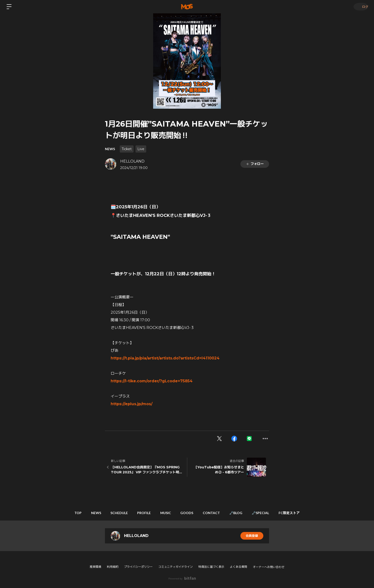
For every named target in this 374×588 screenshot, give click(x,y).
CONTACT (215, 513)
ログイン (360, 7)
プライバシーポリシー (138, 567)
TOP (67, 513)
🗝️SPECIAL (269, 513)
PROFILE (140, 513)
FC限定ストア (301, 513)
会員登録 (252, 536)
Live (141, 149)
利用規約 (113, 567)
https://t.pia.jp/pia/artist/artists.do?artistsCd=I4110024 (165, 358)
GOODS (188, 513)
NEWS (110, 149)
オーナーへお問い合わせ (269, 567)
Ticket (127, 149)
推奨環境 (95, 567)
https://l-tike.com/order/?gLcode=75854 (152, 381)
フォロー (255, 164)
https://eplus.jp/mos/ (132, 404)
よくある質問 (239, 567)
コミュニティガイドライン (176, 567)
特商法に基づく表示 (211, 567)
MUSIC (164, 513)
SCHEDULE (113, 513)
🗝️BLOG (242, 513)
